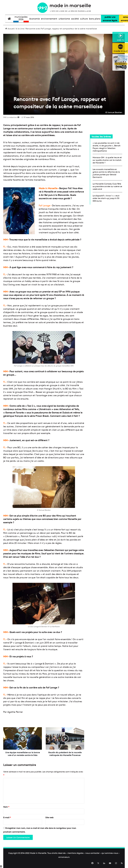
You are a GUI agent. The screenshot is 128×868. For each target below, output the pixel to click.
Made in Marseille (38, 856)
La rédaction (12, 117)
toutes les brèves (101, 136)
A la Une (20, 28)
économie (35, 19)
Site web (49, 820)
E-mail (7, 820)
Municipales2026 (21, 18)
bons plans (95, 19)
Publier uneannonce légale (110, 19)
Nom (6, 809)
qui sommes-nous (110, 856)
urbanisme (64, 19)
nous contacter (92, 856)
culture (84, 19)
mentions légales (75, 856)
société (75, 19)
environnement (49, 19)
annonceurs (64, 860)
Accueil (10, 28)
